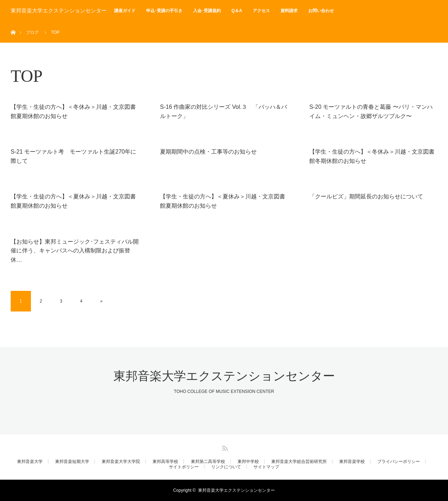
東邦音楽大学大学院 (121, 462)
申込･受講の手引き (164, 11)
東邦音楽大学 (30, 462)
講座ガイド (125, 11)
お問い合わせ (321, 11)
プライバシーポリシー (399, 462)
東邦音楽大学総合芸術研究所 (299, 462)
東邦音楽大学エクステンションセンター (59, 11)
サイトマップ (266, 467)
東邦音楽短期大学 (72, 462)
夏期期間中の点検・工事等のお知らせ (208, 152)
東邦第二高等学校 (208, 462)
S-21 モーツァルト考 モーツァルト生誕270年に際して (73, 156)
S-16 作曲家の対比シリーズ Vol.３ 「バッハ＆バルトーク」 (223, 111)
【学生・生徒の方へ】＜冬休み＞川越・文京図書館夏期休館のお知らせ (73, 111)
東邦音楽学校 (352, 462)
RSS (224, 447)
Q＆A (237, 11)
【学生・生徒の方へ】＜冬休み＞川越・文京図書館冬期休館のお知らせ (372, 156)
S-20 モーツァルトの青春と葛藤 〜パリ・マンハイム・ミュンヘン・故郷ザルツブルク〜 (371, 111)
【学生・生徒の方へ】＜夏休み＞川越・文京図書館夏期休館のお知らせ (73, 201)
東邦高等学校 (165, 462)
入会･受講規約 (207, 11)
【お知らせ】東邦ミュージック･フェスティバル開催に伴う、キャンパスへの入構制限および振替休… (75, 251)
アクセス (261, 11)
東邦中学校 (248, 462)
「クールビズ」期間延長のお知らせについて (366, 196)
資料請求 (289, 11)
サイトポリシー (184, 467)
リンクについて (226, 467)
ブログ (32, 32)
